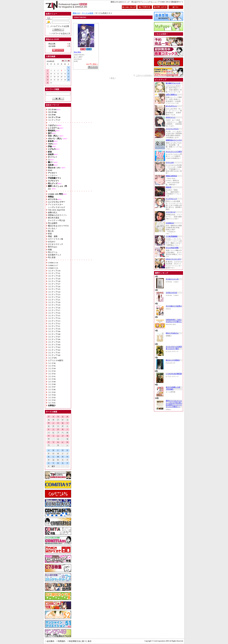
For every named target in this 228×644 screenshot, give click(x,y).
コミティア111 (54, 326)
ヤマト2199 (170, 163)
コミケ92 (52, 374)
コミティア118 (54, 308)
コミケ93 (52, 371)
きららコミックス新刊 (174, 152)
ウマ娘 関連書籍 (172, 236)
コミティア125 (54, 289)
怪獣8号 (169, 187)
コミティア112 (54, 324)
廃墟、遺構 (53, 236)
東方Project (53, 247)
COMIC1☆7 (53, 265)
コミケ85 (52, 392)
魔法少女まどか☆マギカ (58, 226)
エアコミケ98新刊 (56, 360)
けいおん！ (53, 228)
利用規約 (62, 641)
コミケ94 (52, 368)
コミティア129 (54, 279)
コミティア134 (54, 271)
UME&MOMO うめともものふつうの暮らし (174, 321)
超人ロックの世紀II (173, 360)
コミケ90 (52, 379)
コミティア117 (54, 310)
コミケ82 (52, 400)
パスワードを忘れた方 (61, 33)
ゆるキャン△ (171, 117)
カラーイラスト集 (56, 239)
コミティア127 (54, 284)
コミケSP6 (52, 358)
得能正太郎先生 (171, 176)
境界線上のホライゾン (57, 215)
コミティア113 (54, 321)
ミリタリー (53, 175)
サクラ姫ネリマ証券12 (174, 306)
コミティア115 (54, 316)
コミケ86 (52, 389)
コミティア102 (54, 350)
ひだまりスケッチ (56, 244)
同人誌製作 (53, 223)
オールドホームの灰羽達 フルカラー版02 (174, 348)
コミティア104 (54, 345)
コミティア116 (54, 313)
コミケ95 (52, 366)
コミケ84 (52, 395)
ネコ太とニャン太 (172, 279)
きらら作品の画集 (172, 248)
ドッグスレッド (171, 199)
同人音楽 (52, 257)
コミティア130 (54, 276)
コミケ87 (52, 387)
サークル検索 (88, 13)
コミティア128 (54, 281)
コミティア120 (54, 302)
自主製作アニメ (55, 255)
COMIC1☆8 (53, 263)
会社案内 (50, 641)
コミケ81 (52, 403)
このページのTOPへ (144, 75)
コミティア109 (54, 331)
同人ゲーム (53, 252)
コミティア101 (54, 353)
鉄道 (50, 234)
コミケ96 (52, 363)
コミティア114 (54, 318)
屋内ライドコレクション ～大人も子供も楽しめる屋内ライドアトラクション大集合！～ (174, 404)
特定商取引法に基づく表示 (80, 641)
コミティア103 (54, 347)
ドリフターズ (171, 212)
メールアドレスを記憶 (60, 26)
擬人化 (51, 231)
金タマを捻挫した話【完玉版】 (173, 388)
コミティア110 (54, 329)
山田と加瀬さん (171, 95)
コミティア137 (54, 120)
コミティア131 (54, 273)
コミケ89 (52, 382)
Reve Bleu (77, 52)
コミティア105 (54, 342)
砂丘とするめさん (172, 333)
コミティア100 (54, 355)
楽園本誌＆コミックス (174, 140)
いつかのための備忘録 (174, 374)
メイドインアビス (172, 129)
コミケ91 (52, 376)
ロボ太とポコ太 (171, 293)
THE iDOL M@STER (56, 210)
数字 (53, 466)
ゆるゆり (52, 242)
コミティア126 (54, 286)
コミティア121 (54, 300)
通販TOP (76, 13)
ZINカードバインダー (173, 259)
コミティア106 (54, 339)
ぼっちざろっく (171, 106)
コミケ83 (52, 397)
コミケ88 (52, 384)
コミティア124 (54, 292)
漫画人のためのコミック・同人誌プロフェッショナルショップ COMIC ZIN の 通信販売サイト (147, 2)
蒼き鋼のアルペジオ (173, 83)
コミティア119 (54, 305)
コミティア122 (54, 297)
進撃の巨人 (53, 213)
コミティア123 (54, 294)
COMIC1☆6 (53, 268)
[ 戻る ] (112, 78)
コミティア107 (54, 337)
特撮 (50, 250)
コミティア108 (54, 334)
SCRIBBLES (170, 223)
